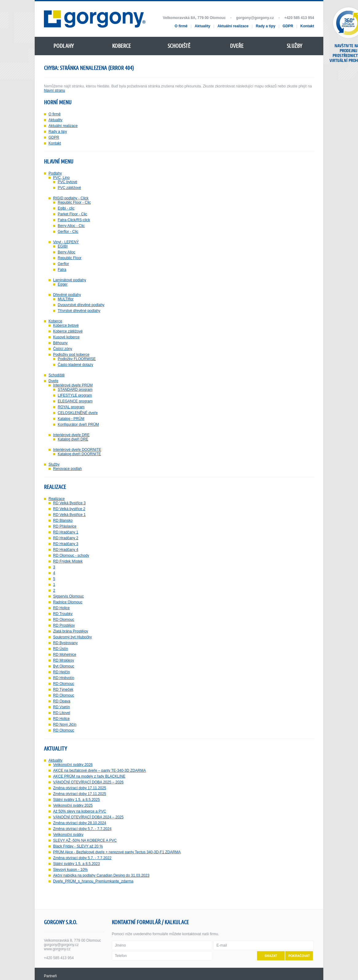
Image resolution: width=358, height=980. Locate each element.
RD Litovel (62, 713)
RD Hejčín (62, 672)
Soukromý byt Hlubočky (72, 637)
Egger (63, 284)
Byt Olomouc (64, 666)
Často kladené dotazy (75, 365)
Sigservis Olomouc (68, 596)
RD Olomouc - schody (71, 555)
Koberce (55, 321)
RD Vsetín (62, 707)
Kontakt (55, 143)
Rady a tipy (58, 132)
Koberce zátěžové (68, 331)
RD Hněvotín (64, 678)
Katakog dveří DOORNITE (79, 454)
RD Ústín (61, 649)
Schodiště (57, 375)
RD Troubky (63, 614)
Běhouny (60, 343)
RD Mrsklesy (64, 660)
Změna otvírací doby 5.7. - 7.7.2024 (82, 829)
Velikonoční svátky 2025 (73, 805)
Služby (54, 464)
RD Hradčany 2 (66, 538)
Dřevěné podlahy (67, 295)
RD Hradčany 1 (66, 532)
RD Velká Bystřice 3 (69, 503)
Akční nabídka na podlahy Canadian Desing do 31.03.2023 (101, 875)
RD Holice (61, 608)
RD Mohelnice (65, 655)
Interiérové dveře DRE (71, 435)
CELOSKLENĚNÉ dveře (78, 413)
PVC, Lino (61, 178)
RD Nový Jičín (65, 724)
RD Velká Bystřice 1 (69, 515)
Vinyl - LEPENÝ (66, 242)
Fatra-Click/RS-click (74, 220)
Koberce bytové (66, 325)
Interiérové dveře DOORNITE (77, 450)
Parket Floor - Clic (72, 214)
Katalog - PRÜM (71, 419)
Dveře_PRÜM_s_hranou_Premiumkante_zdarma (93, 881)
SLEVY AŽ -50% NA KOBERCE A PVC (85, 840)
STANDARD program (75, 390)
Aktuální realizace (63, 126)
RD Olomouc (64, 620)
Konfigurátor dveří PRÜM (78, 425)
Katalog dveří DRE (73, 439)
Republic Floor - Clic (74, 202)
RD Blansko (63, 521)
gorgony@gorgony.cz (255, 18)
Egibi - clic (66, 208)
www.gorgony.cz (57, 949)
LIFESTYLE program (75, 395)
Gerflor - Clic (68, 232)
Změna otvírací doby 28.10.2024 (80, 823)
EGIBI (63, 246)
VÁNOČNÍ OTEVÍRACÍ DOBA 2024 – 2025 (88, 817)
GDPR (54, 137)
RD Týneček (63, 690)
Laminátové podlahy (70, 280)
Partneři (50, 976)
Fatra (62, 270)
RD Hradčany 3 (66, 544)
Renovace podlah (67, 469)
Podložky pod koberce (71, 355)
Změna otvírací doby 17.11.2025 (80, 788)
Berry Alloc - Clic (71, 226)
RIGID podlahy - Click (71, 198)
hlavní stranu (54, 90)
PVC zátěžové (69, 188)
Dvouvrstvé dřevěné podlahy (81, 305)
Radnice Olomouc (68, 602)
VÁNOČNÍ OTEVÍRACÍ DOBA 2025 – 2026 (88, 782)
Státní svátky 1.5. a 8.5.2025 (76, 800)
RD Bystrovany (65, 643)
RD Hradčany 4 (66, 550)
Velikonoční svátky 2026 (73, 765)
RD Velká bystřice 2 (69, 509)
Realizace (57, 499)
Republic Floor (70, 258)
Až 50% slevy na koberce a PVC (80, 811)
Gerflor (63, 264)
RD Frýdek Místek (68, 561)
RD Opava (62, 701)
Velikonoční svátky (68, 835)
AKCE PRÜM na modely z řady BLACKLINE (89, 776)
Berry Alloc (66, 252)
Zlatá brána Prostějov (71, 631)
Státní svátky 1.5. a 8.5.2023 (76, 864)
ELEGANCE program (75, 401)
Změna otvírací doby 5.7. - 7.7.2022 (82, 858)
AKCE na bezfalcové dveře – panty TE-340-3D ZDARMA (99, 771)
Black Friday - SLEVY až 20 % (78, 846)
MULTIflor (66, 299)
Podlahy (55, 173)
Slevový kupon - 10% (70, 870)
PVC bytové (67, 182)
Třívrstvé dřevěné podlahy (79, 311)
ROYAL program (71, 407)
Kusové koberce (66, 337)
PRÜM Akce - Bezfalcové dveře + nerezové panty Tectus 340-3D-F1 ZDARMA (117, 852)
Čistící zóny (63, 349)
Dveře (53, 381)
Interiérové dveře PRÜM (73, 385)
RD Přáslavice (65, 526)
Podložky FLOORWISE (77, 359)
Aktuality (55, 120)
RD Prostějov (64, 625)
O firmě (54, 114)
